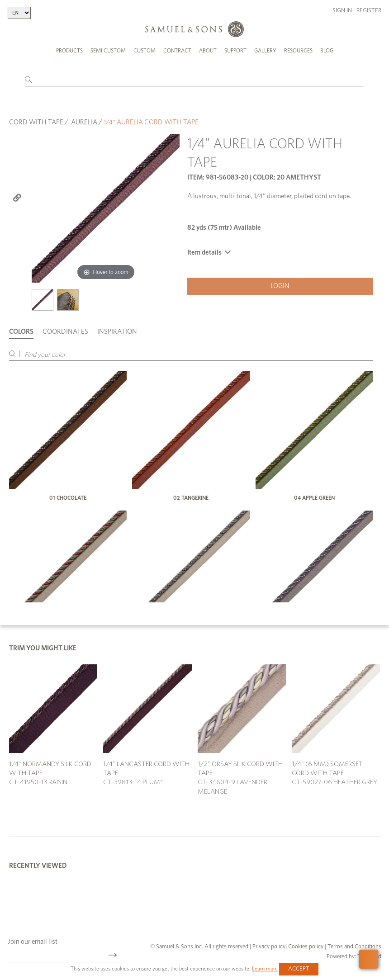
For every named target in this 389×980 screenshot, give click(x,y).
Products (69, 51)
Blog (327, 51)
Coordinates (65, 332)
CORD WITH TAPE (36, 122)
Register (369, 11)
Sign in (342, 11)
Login (280, 286)
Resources (298, 51)
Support (235, 51)
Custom (145, 51)
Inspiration (117, 332)
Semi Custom (108, 51)
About (208, 51)
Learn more (265, 969)
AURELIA (84, 122)
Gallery (265, 51)
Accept (299, 969)
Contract (177, 51)
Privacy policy (269, 947)
